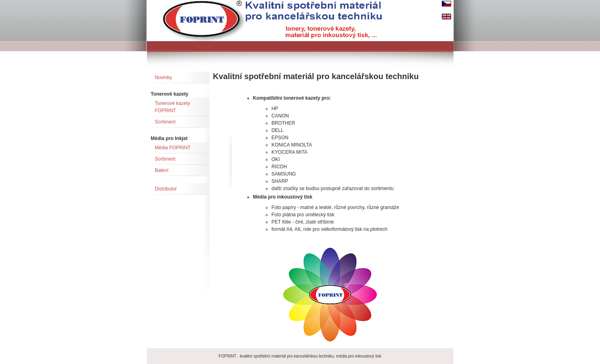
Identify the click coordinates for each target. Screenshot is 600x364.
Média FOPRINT (173, 148)
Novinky (164, 77)
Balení (162, 170)
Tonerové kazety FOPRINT (172, 107)
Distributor (166, 189)
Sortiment (165, 122)
